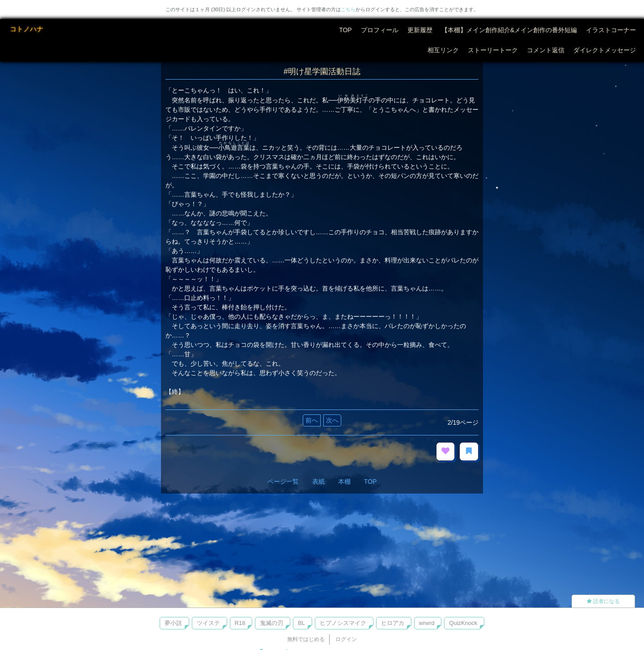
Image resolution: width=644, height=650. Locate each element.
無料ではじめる (306, 639)
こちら (348, 9)
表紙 (318, 481)
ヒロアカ (393, 623)
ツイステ (208, 623)
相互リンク (443, 50)
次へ (332, 420)
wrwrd (427, 623)
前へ (312, 420)
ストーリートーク (493, 50)
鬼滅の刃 (271, 623)
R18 (240, 623)
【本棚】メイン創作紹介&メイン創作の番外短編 (509, 30)
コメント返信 (546, 50)
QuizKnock (463, 623)
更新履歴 (420, 30)
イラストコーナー (611, 30)
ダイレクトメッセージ (605, 50)
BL (301, 623)
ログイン (346, 639)
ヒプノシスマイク (343, 623)
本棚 (344, 481)
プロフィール (380, 30)
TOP (345, 30)
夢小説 (173, 623)
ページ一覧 (283, 481)
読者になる (603, 601)
